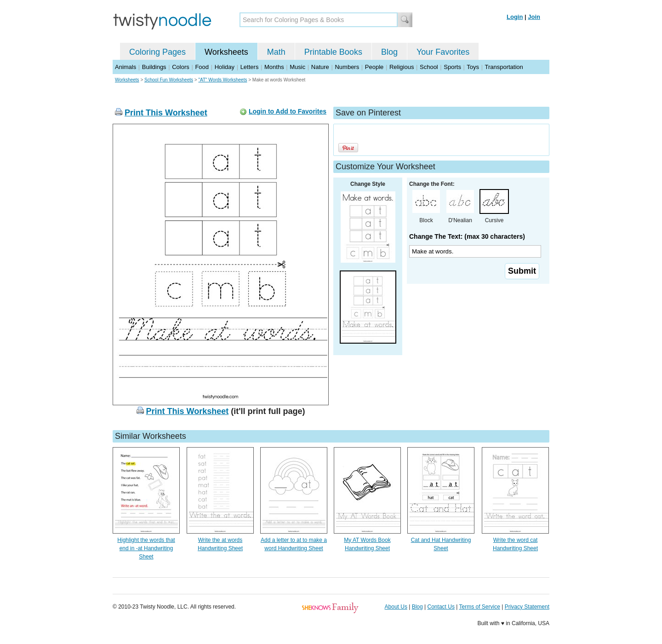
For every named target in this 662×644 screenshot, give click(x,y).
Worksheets (226, 52)
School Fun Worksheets (169, 80)
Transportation (504, 67)
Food (202, 67)
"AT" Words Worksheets (223, 80)
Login (515, 17)
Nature (320, 67)
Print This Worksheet (166, 113)
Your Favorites (443, 52)
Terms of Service (479, 607)
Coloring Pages (157, 52)
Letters (250, 67)
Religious (402, 67)
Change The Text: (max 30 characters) (467, 236)
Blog (389, 52)
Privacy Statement (527, 607)
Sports (452, 67)
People (374, 67)
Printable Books (333, 52)
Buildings (154, 67)
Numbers (347, 67)
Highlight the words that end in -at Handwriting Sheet (146, 548)
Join (534, 17)
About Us (396, 607)
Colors (181, 67)
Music (297, 67)
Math (276, 52)
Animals (126, 67)
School (429, 67)
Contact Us (441, 607)
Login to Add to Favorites (288, 111)
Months (274, 67)
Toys (473, 67)
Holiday (225, 67)
